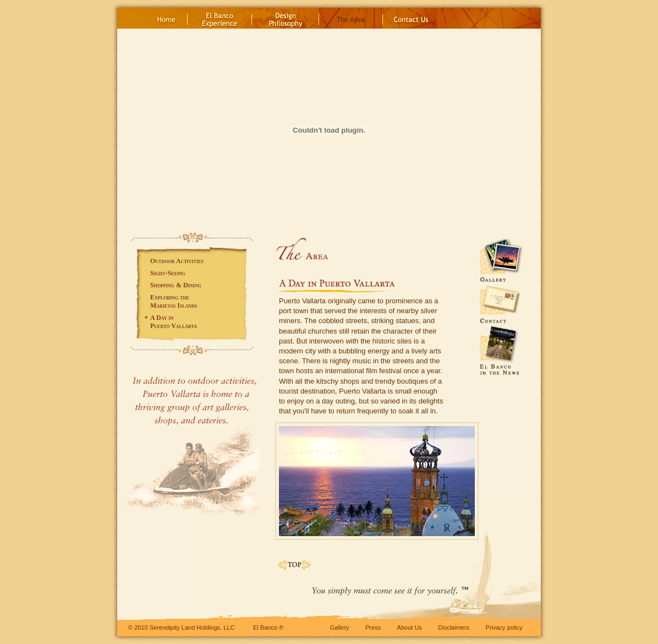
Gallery (340, 627)
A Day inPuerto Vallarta (174, 322)
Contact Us (410, 18)
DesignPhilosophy (286, 18)
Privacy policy (504, 627)
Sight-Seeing (168, 273)
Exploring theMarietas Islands (174, 301)
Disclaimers (454, 627)
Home (166, 18)
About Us (410, 627)
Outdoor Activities (177, 261)
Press (373, 627)
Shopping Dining (176, 285)
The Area (351, 18)
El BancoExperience (220, 18)
